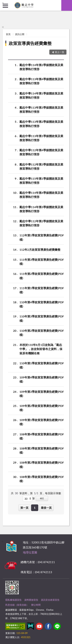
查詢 (67, 5)
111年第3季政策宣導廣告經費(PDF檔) (42, 261)
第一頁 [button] (24, 508)
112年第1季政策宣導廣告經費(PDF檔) (42, 237)
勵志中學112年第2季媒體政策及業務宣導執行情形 (41, 223)
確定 (42, 498)
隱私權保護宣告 (13, 600)
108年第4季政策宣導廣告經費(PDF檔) (42, 436)
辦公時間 (36, 605)
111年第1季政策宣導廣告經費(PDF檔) (42, 290)
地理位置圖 (30, 552)
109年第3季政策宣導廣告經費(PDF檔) (42, 393)
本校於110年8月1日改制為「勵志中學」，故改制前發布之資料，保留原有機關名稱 (41, 349)
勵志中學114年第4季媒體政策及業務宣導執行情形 (41, 195)
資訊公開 (20, 34)
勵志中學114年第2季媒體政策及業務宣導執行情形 (41, 67)
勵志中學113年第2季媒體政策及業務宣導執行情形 (41, 123)
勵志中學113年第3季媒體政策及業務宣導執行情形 (41, 109)
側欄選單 (5, 6)
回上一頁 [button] (59, 52)
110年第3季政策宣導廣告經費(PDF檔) (42, 318)
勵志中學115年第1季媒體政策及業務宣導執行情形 (41, 180)
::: (3, 3)
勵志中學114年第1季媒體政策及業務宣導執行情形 (41, 95)
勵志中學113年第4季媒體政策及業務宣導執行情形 (41, 81)
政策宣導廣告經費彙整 (30, 43)
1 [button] (35, 508)
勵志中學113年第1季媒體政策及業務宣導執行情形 (41, 138)
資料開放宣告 (31, 600)
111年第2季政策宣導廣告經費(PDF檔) (42, 276)
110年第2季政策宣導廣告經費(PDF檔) (42, 332)
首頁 (8, 34)
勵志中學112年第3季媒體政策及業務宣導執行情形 (41, 166)
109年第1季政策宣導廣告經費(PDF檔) (42, 422)
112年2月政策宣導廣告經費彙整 (40, 250)
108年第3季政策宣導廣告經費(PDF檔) (42, 450)
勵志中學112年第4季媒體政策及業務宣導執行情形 (41, 152)
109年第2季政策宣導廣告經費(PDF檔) (42, 408)
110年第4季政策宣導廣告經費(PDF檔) (42, 304)
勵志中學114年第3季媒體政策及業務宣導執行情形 (41, 209)
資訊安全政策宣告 (50, 600)
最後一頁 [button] (46, 508)
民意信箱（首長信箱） (17, 605)
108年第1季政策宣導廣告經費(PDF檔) (42, 479)
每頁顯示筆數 (53, 493)
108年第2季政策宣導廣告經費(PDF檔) (42, 464)
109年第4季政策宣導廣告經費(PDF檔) (42, 379)
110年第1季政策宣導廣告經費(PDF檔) (42, 365)
